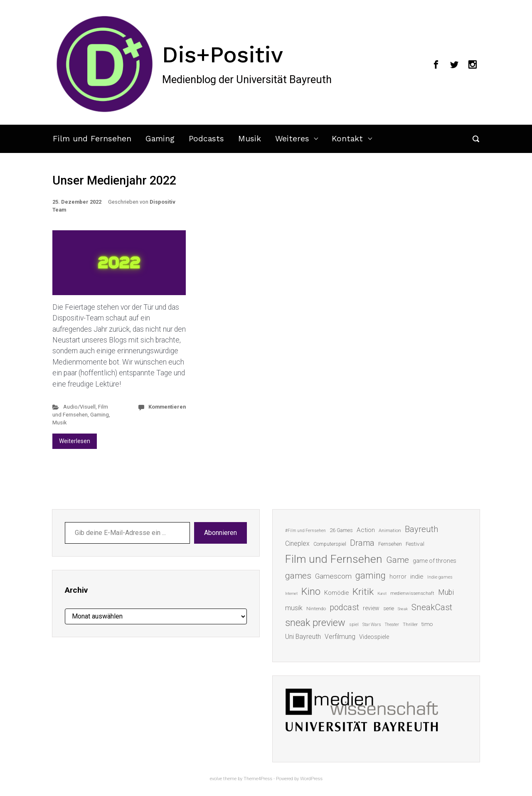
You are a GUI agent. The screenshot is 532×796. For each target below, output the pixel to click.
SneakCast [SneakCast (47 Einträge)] (432, 607)
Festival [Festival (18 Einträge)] (415, 544)
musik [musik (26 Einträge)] (294, 608)
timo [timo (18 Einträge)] (427, 624)
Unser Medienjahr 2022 (114, 180)
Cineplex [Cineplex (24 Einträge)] (297, 543)
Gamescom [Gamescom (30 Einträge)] (333, 576)
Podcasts (206, 139)
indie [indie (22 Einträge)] (417, 577)
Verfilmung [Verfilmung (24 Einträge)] (340, 637)
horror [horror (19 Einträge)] (398, 577)
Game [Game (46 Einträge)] (398, 560)
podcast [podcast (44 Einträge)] (344, 607)
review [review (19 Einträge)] (371, 608)
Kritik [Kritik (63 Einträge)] (363, 592)
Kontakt (347, 139)
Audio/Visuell (79, 407)
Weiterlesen (75, 441)
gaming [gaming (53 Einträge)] (371, 575)
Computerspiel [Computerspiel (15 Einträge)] (330, 544)
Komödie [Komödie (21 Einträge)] (336, 593)
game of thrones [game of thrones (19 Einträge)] (435, 561)
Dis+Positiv (223, 54)
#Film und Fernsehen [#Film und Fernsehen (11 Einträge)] (305, 531)
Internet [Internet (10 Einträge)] (291, 593)
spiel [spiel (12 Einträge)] (354, 625)
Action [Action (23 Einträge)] (366, 530)
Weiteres (292, 139)
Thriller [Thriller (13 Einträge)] (410, 625)
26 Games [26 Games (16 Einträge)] (341, 530)
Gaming (160, 139)
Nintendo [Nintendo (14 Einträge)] (316, 609)
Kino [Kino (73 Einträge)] (311, 591)
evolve (216, 779)
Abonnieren (220, 533)
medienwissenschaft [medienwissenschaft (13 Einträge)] (412, 593)
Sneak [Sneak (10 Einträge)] (403, 609)
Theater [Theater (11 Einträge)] (392, 625)
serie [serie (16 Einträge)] (389, 608)
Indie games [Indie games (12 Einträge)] (440, 577)
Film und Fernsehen (92, 139)
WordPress (311, 779)
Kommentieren (167, 407)
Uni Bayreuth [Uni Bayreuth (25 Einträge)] (303, 637)
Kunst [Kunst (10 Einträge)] (382, 593)
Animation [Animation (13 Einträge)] (390, 531)
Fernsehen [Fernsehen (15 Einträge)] (390, 544)
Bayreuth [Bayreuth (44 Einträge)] (421, 529)
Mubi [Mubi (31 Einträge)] (446, 592)
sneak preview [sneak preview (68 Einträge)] (315, 623)
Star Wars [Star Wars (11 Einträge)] (372, 625)
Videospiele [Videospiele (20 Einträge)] (374, 637)
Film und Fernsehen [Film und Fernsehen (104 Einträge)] (334, 559)
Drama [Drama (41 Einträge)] (362, 543)
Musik (250, 139)
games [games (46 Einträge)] (298, 576)
